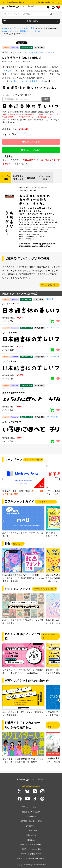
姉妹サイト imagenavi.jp (31, 849)
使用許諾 (31, 178)
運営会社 (31, 840)
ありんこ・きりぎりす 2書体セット (27, 81)
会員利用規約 (31, 816)
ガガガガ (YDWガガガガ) (14, 393)
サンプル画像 (6, 178)
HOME (5, 28)
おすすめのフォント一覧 (43, 589)
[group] (23, 480)
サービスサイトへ (51, 725)
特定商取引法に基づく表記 (31, 821)
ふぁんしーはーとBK (12, 422)
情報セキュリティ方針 (31, 812)
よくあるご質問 (31, 830)
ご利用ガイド (31, 826)
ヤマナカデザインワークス (13, 388)
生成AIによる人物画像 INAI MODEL (31, 858)
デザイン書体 (29, 28)
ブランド (13, 31)
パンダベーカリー (11, 304)
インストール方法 (45, 178)
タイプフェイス (15, 28)
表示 (46, 99)
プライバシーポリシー (31, 807)
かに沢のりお (52, 417)
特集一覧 (17, 544)
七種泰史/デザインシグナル (29, 31)
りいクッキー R (10, 333)
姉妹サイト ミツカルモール (31, 845)
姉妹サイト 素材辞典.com (31, 854)
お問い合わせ (31, 835)
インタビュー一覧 (49, 636)
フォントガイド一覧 (44, 502)
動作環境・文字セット (18, 178)
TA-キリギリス (9, 71)
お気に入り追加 (31, 142)
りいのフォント (53, 328)
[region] (31, 106)
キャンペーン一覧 (32, 460)
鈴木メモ (50, 299)
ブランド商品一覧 (48, 285)
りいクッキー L (9, 361)
